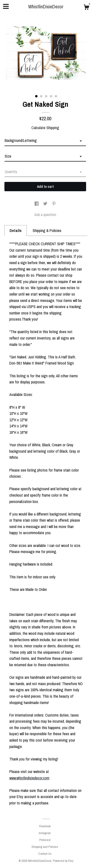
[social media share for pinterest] (54, 204)
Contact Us (45, 854)
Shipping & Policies (47, 231)
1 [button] (36, 96)
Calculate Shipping (45, 128)
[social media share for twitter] (46, 204)
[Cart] (86, 8)
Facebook (45, 826)
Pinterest (45, 840)
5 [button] (56, 96)
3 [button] (46, 96)
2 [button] (41, 96)
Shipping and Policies (45, 847)
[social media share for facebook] (37, 204)
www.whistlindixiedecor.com (29, 778)
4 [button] (51, 96)
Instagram (45, 833)
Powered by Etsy (63, 861)
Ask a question (45, 215)
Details (16, 231)
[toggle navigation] (6, 6)
